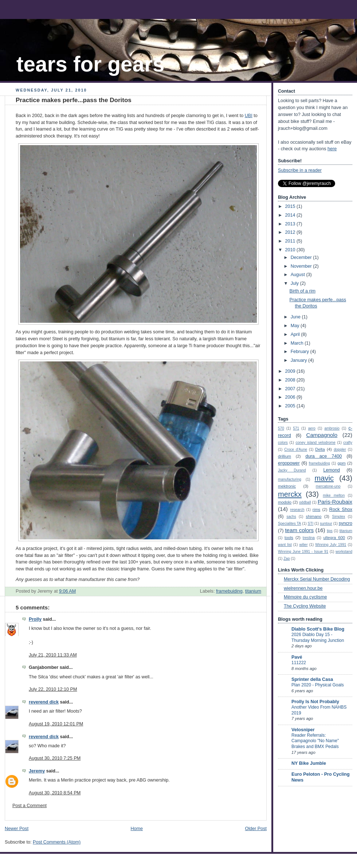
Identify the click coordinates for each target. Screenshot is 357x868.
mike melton (334, 495)
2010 (291, 250)
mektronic (287, 486)
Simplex (339, 517)
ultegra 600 (334, 538)
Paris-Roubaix (335, 502)
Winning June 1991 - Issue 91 (303, 552)
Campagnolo (322, 435)
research (297, 510)
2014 (291, 215)
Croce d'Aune (296, 449)
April (296, 334)
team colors (299, 530)
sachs (291, 517)
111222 (299, 663)
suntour (326, 524)
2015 (291, 206)
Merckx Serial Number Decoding (317, 579)
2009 (291, 371)
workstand (344, 552)
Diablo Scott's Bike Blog (318, 629)
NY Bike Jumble (309, 763)
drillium (285, 456)
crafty (348, 443)
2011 (291, 241)
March (298, 343)
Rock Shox (341, 509)
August (299, 275)
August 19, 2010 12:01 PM (56, 724)
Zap (287, 559)
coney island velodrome (315, 443)
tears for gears (90, 64)
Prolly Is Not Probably (315, 702)
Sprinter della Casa (312, 679)
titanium (253, 591)
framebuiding (229, 591)
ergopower (289, 463)
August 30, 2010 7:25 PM (55, 758)
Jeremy (37, 771)
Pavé (297, 657)
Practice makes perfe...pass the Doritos (74, 100)
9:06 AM (67, 591)
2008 (291, 380)
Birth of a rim (303, 291)
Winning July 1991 (331, 545)
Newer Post (17, 829)
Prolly (35, 619)
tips (330, 531)
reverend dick (44, 702)
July (295, 283)
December (302, 257)
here (332, 149)
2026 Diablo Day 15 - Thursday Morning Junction (318, 638)
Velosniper (303, 730)
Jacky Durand (292, 470)
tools (289, 538)
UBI (249, 116)
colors (283, 443)
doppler (340, 449)
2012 (291, 232)
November (302, 266)
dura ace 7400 (323, 456)
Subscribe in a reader (300, 170)
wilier (304, 545)
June (296, 317)
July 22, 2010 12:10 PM (53, 689)
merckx (290, 494)
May (296, 326)
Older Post (256, 829)
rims (316, 509)
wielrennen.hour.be (303, 588)
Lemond (331, 470)
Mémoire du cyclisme (305, 597)
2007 (291, 389)
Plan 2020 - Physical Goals (318, 685)
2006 (291, 397)
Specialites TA (290, 524)
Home (137, 829)
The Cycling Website (305, 606)
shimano (314, 516)
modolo (285, 502)
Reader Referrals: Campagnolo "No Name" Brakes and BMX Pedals (315, 741)
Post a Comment (30, 806)
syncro (346, 523)
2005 (291, 406)
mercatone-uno (328, 486)
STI (311, 524)
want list (285, 545)
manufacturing (290, 479)
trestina (309, 538)
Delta (320, 449)
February (301, 352)
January (299, 360)
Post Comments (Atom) (57, 842)
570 (281, 428)
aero (312, 428)
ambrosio (332, 428)
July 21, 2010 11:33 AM (53, 655)
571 (296, 428)
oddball (305, 502)
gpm (342, 463)
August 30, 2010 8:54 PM (55, 793)
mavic (324, 478)
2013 (291, 224)
